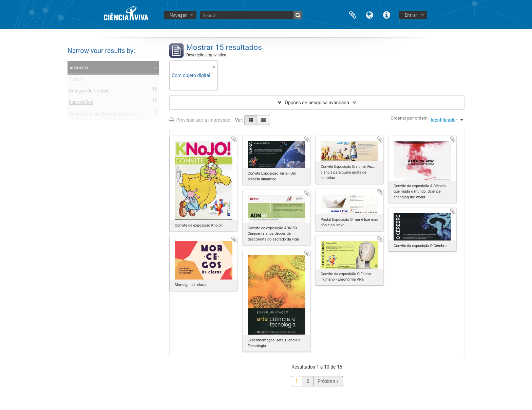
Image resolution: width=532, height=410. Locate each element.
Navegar (178, 15)
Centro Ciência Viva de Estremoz (103, 115)
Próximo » (328, 381)
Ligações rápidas (386, 14)
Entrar (411, 15)
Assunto (79, 68)
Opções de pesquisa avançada (317, 103)
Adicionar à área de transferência (234, 139)
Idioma (369, 14)
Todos (75, 81)
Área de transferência (353, 14)
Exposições (81, 104)
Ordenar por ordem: (410, 118)
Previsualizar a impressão (200, 120)
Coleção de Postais (89, 92)
